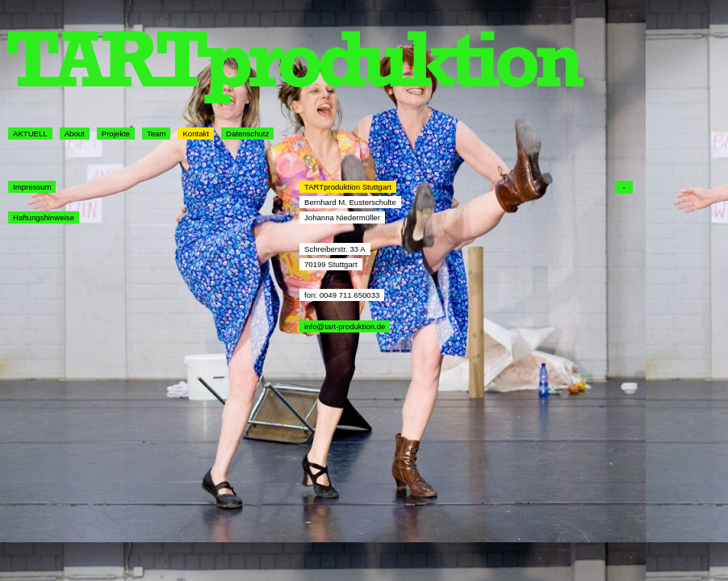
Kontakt (196, 134)
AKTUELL (30, 134)
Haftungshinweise (44, 217)
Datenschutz (247, 134)
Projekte (116, 134)
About (75, 134)
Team (156, 134)
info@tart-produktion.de (345, 326)
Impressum (32, 187)
